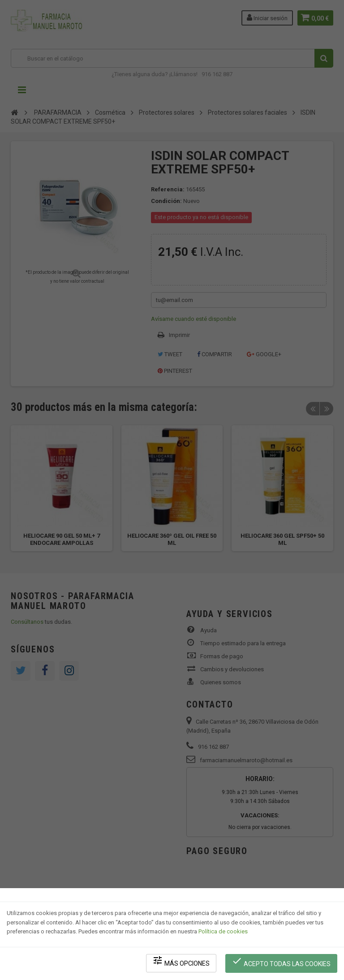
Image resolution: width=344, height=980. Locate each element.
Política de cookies (223, 933)
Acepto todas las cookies (282, 962)
